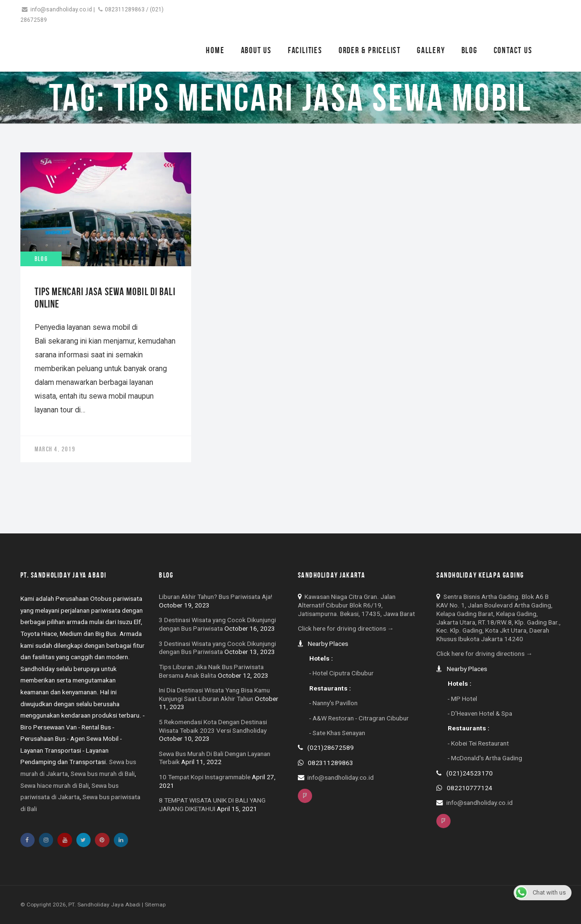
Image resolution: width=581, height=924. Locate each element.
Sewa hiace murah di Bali (55, 785)
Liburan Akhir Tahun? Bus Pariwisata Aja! (216, 597)
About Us (256, 50)
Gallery (431, 50)
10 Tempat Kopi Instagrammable (205, 777)
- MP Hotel (462, 699)
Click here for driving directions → (346, 628)
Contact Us (513, 50)
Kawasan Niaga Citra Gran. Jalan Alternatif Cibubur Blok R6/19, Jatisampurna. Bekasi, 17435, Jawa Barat (356, 605)
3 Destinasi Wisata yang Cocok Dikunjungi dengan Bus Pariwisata (217, 624)
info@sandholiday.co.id (61, 9)
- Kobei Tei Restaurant (478, 743)
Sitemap (155, 905)
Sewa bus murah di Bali (103, 774)
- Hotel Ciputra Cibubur (341, 673)
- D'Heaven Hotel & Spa (480, 713)
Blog (470, 50)
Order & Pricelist (370, 50)
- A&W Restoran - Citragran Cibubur (359, 718)
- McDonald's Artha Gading (485, 758)
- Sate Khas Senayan (337, 733)
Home (215, 50)
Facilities (305, 50)
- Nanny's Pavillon (333, 703)
